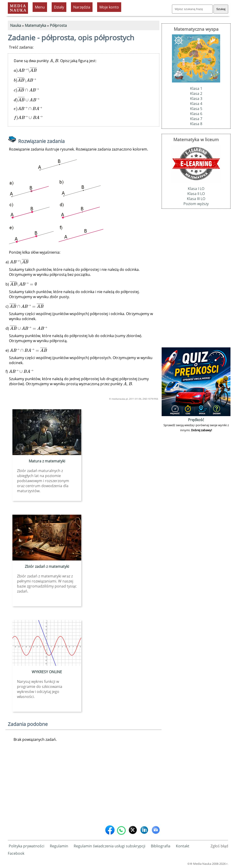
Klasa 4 (196, 104)
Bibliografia (161, 846)
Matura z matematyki (47, 461)
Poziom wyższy (196, 204)
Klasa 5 (196, 109)
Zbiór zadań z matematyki (47, 566)
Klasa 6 (196, 114)
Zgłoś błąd (219, 846)
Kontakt (183, 846)
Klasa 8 (196, 124)
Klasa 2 (196, 93)
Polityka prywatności (27, 846)
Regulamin (59, 846)
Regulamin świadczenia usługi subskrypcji (110, 846)
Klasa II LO (196, 194)
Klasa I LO (196, 189)
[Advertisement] (84, 787)
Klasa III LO (196, 199)
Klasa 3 (196, 99)
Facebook (16, 853)
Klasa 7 (196, 119)
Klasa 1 (196, 88)
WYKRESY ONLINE (47, 672)
